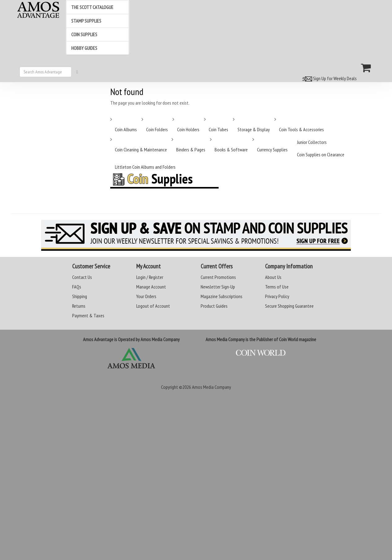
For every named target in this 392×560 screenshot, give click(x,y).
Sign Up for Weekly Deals (329, 78)
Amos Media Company (211, 387)
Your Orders (146, 296)
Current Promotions (218, 277)
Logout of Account (153, 306)
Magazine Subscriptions (222, 296)
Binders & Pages (191, 150)
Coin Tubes (218, 129)
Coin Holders (188, 129)
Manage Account (151, 287)
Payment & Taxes (88, 315)
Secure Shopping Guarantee (289, 306)
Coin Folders (157, 129)
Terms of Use (277, 287)
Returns (79, 306)
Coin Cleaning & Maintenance (141, 150)
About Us (273, 277)
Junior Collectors (312, 142)
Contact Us (82, 277)
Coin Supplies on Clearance (321, 154)
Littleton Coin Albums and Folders (145, 167)
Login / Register (150, 277)
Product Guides (214, 306)
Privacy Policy (277, 296)
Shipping (80, 296)
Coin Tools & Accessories (301, 129)
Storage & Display (254, 129)
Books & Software (231, 150)
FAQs (77, 287)
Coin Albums (126, 129)
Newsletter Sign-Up (218, 287)
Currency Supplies (272, 150)
